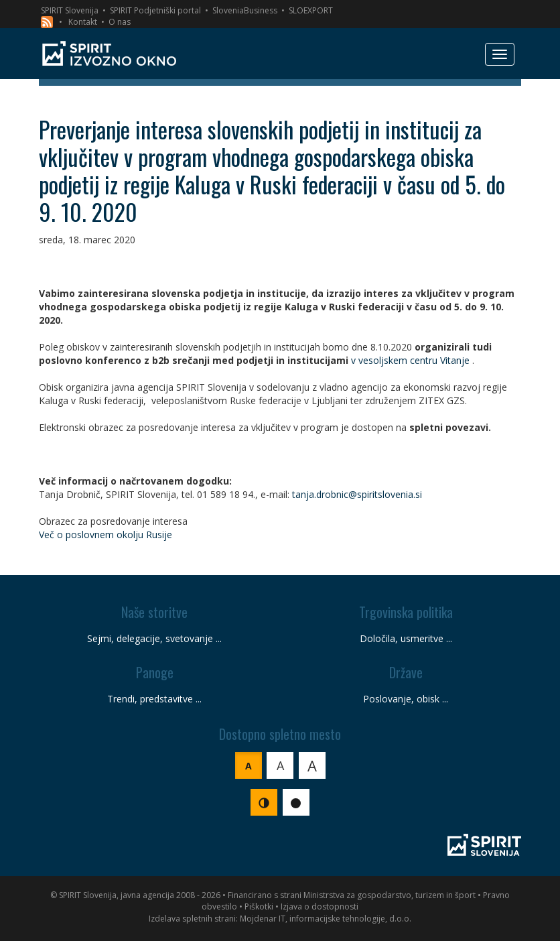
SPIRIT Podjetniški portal (155, 10)
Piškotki (259, 906)
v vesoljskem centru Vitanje (410, 360)
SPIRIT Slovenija (70, 10)
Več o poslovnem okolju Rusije (106, 535)
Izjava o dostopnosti (320, 906)
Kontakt (83, 22)
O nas (120, 22)
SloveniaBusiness (245, 10)
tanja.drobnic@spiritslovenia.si (357, 494)
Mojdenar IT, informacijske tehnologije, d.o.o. (326, 919)
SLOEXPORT (311, 10)
